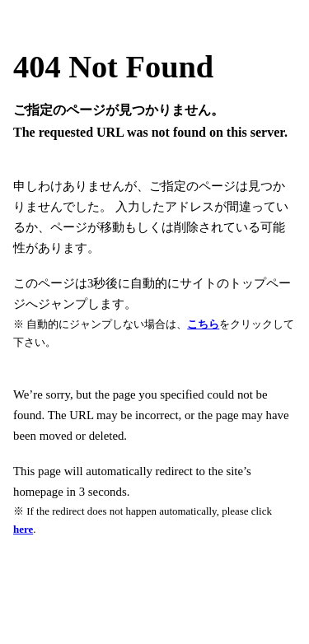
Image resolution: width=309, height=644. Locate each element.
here (23, 529)
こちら (203, 324)
